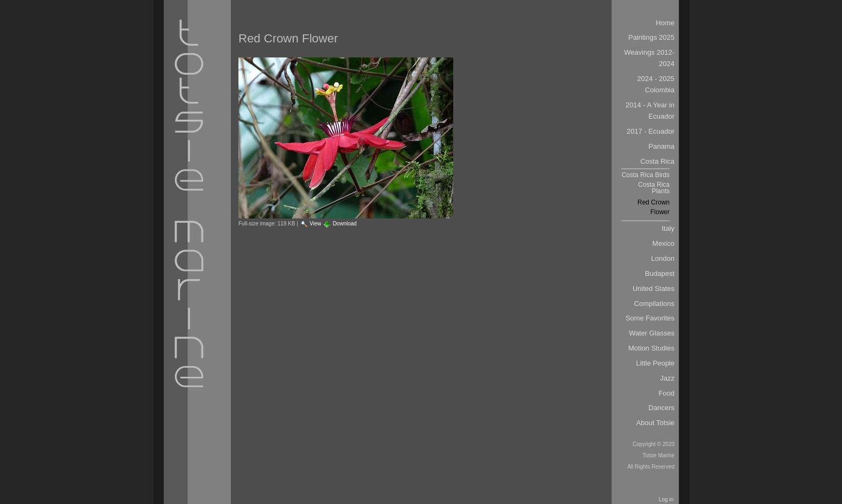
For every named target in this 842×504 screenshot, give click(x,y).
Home (665, 23)
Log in (666, 499)
